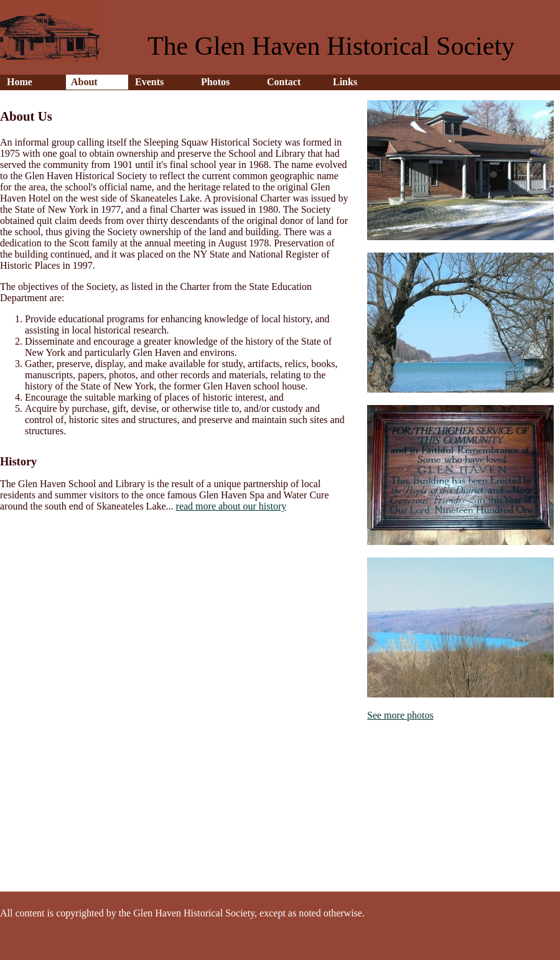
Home (20, 82)
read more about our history (231, 506)
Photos (215, 82)
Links (345, 82)
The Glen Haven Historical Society (331, 46)
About (84, 82)
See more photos (400, 715)
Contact (284, 82)
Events (149, 82)
